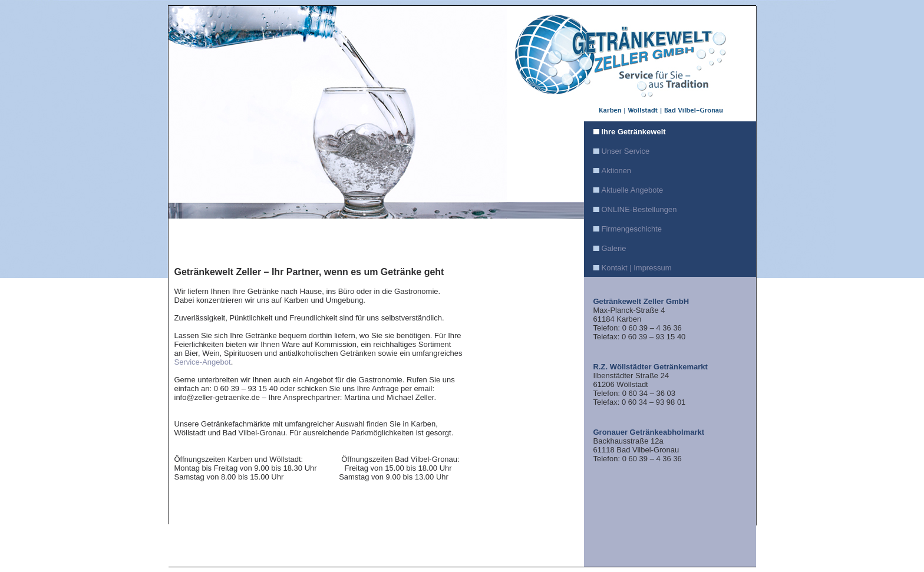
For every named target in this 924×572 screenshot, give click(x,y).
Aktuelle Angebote (633, 190)
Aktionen (617, 171)
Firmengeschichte (632, 229)
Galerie (614, 248)
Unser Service (626, 151)
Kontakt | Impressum (637, 268)
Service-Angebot (203, 362)
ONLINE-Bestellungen (639, 209)
